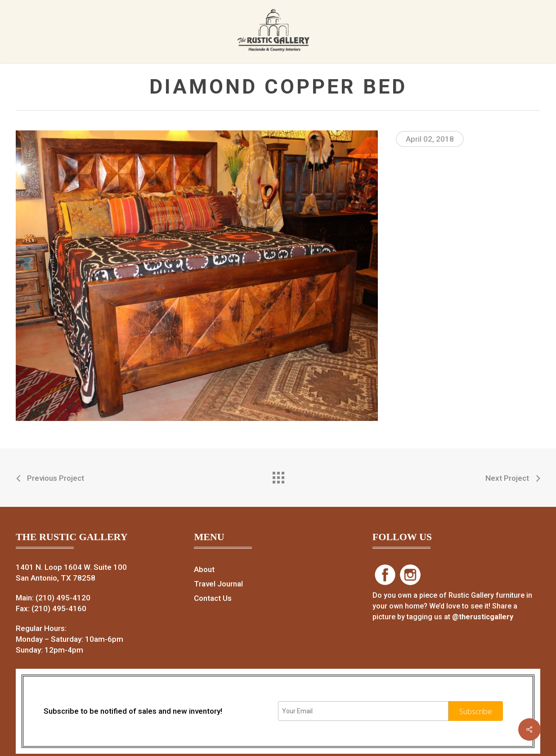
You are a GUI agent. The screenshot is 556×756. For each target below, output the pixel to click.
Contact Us (213, 598)
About (204, 569)
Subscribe (476, 711)
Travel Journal (218, 584)
